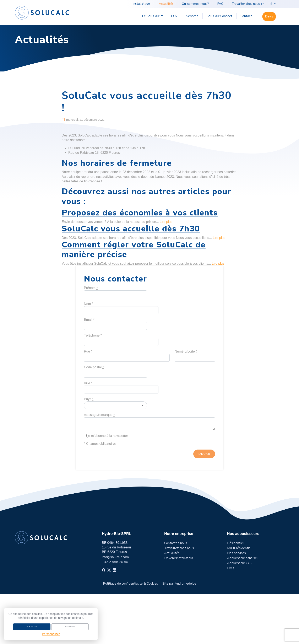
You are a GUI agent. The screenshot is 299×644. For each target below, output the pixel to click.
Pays (89, 449)
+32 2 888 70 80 (115, 612)
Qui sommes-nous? (196, 4)
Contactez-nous (176, 593)
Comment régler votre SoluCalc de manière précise (134, 300)
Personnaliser (51, 633)
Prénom (91, 338)
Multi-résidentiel (239, 598)
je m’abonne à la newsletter (106, 485)
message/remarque (99, 465)
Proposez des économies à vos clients (140, 263)
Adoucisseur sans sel (243, 608)
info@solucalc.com (115, 607)
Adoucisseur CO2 (240, 613)
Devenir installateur (179, 608)
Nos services (237, 603)
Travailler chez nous (248, 4)
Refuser (70, 626)
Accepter (32, 626)
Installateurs (142, 4)
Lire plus (166, 271)
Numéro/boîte (186, 401)
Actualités (167, 4)
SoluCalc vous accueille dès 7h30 (131, 279)
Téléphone (93, 385)
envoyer (204, 504)
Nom (88, 353)
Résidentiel (236, 593)
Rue (88, 401)
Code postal (94, 417)
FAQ (221, 4)
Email (89, 369)
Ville (88, 433)
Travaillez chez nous (179, 598)
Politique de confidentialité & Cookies (131, 633)
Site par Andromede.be (179, 633)
